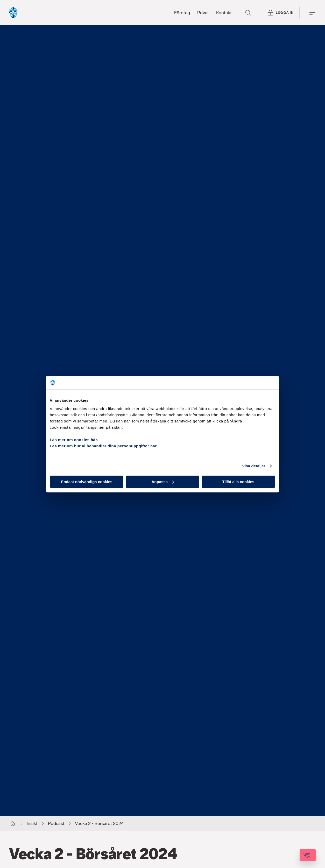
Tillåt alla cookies (238, 481)
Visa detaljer (254, 466)
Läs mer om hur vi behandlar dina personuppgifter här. (104, 446)
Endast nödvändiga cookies (87, 481)
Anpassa (163, 481)
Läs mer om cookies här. (74, 439)
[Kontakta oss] (294, 855)
